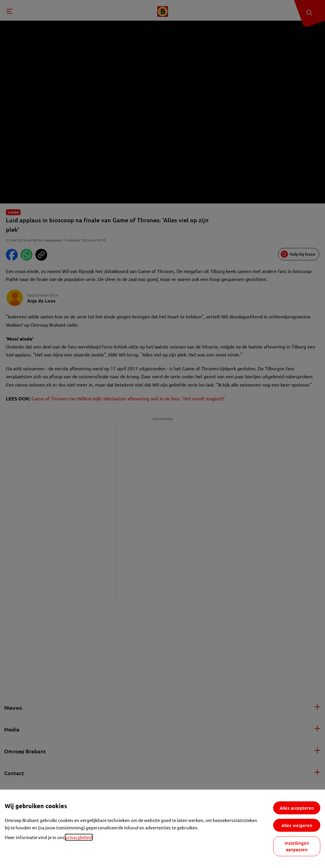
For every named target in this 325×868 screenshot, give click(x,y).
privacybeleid (79, 837)
